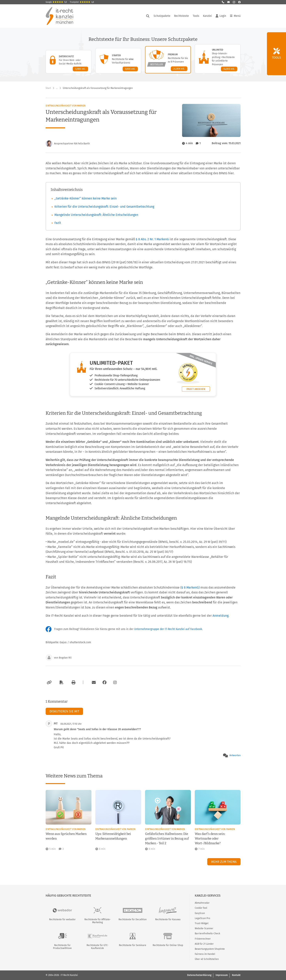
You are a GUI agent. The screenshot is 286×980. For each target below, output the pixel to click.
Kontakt (236, 975)
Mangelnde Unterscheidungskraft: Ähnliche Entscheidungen (96, 215)
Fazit (58, 223)
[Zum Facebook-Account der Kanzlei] (104, 683)
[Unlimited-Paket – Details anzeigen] (218, 59)
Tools (196, 16)
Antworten (235, 755)
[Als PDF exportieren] (61, 683)
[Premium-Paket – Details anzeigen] (168, 60)
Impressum (222, 975)
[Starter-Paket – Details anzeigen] (118, 61)
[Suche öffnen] (148, 16)
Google (56, 2)
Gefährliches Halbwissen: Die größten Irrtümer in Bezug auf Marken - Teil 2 (167, 838)
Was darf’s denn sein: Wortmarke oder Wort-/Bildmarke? (210, 838)
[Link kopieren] (49, 683)
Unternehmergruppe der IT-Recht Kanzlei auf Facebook (168, 629)
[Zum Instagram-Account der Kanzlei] (115, 683)
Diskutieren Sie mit (64, 711)
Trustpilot (82, 2)
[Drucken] (73, 683)
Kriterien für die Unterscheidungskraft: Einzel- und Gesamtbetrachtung (104, 207)
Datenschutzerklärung (199, 975)
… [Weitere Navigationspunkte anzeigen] (57, 88)
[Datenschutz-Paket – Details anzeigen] (69, 62)
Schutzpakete (162, 16)
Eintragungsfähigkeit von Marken (66, 106)
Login (221, 16)
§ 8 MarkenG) (190, 587)
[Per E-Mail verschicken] (93, 683)
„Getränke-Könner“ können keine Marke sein (85, 198)
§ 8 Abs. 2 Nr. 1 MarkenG (153, 239)
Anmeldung (220, 616)
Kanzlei (207, 16)
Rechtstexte (182, 16)
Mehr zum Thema (224, 862)
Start (48, 88)
